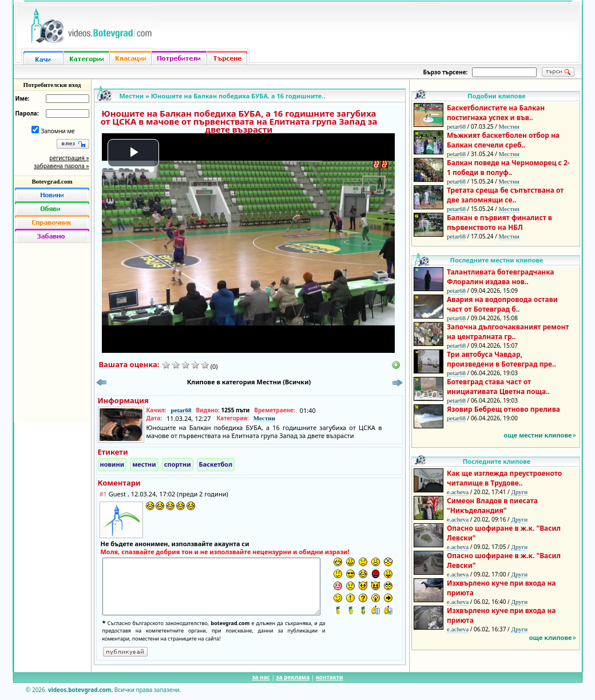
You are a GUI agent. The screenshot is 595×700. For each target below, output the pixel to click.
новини (112, 464)
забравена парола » (61, 166)
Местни (132, 96)
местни (144, 464)
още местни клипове (538, 435)
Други (519, 492)
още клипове (551, 637)
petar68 (181, 410)
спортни (178, 464)
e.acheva (458, 492)
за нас (261, 677)
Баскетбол (216, 464)
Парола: (27, 113)
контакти (330, 677)
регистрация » (69, 158)
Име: (23, 98)
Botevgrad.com (52, 181)
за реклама (293, 677)
